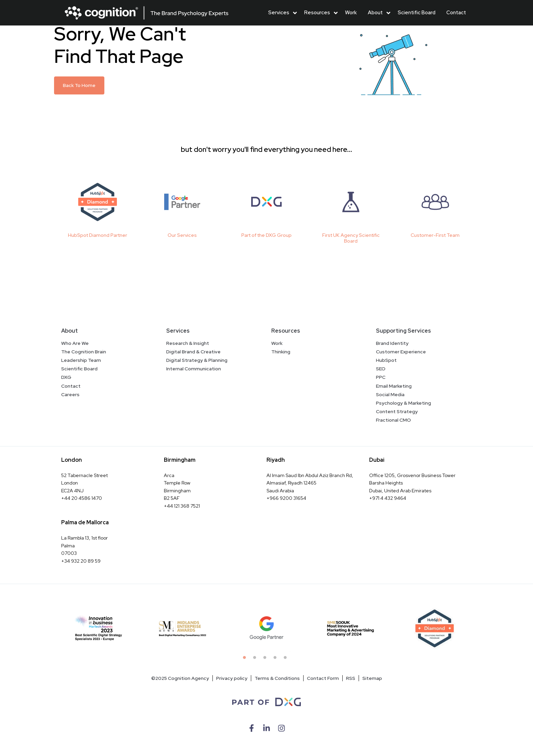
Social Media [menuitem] (390, 394)
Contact (456, 13)
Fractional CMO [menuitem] (393, 420)
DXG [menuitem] (66, 377)
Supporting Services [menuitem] (403, 331)
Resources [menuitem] (286, 331)
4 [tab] (277, 660)
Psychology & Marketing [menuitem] (403, 403)
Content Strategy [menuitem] (397, 411)
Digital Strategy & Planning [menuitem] (197, 360)
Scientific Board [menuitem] (79, 369)
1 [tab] (246, 660)
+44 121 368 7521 (182, 506)
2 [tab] (256, 660)
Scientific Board (417, 13)
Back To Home (79, 85)
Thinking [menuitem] (281, 352)
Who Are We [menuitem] (75, 343)
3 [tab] (266, 660)
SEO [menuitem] (381, 369)
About (375, 13)
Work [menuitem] (277, 343)
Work (351, 13)
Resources (317, 13)
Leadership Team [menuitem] (81, 360)
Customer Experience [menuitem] (401, 352)
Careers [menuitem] (70, 394)
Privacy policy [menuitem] (232, 678)
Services (279, 13)
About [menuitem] (70, 331)
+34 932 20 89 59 (81, 561)
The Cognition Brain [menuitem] (84, 352)
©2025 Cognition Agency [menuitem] (180, 678)
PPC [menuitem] (381, 377)
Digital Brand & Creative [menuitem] (193, 352)
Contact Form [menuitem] (323, 678)
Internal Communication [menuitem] (194, 369)
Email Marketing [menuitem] (394, 386)
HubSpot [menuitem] (386, 360)
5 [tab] (287, 660)
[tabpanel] (99, 628)
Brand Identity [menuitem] (392, 343)
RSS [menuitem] (351, 678)
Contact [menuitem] (71, 386)
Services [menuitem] (178, 331)
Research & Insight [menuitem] (188, 343)
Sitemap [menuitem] (372, 678)
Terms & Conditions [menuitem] (277, 678)
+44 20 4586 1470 (82, 498)
